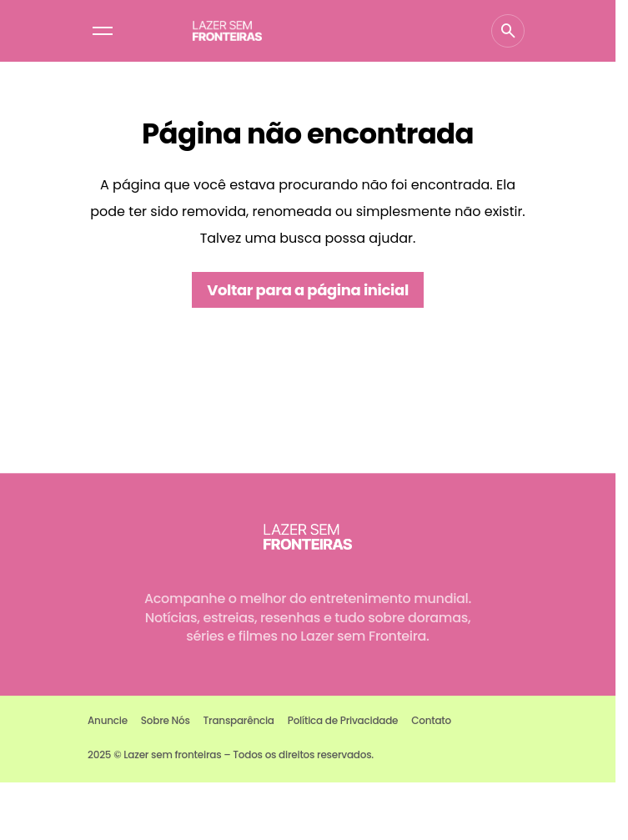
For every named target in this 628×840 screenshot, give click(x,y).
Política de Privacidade (343, 720)
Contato (431, 720)
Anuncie (108, 720)
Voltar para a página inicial (308, 290)
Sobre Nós (166, 720)
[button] (103, 31)
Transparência (239, 720)
